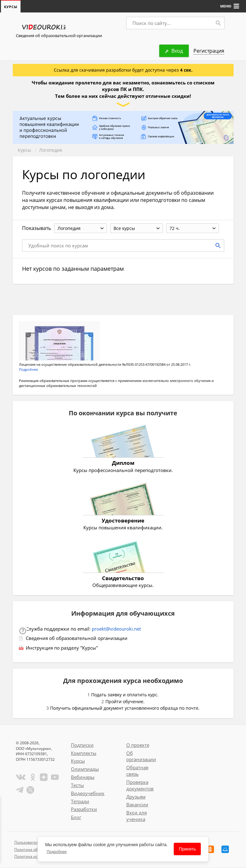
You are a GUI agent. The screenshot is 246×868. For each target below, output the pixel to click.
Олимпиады (85, 770)
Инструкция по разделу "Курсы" (62, 649)
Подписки (82, 746)
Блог (76, 818)
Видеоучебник (88, 794)
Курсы (24, 150)
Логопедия (51, 150)
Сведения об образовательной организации (59, 36)
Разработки (84, 810)
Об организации (141, 757)
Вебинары (83, 778)
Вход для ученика (137, 817)
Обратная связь (137, 772)
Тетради (80, 802)
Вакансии (137, 805)
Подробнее (28, 370)
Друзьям (136, 798)
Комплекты (84, 754)
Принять (187, 849)
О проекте (138, 746)
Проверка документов (140, 786)
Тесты (77, 786)
